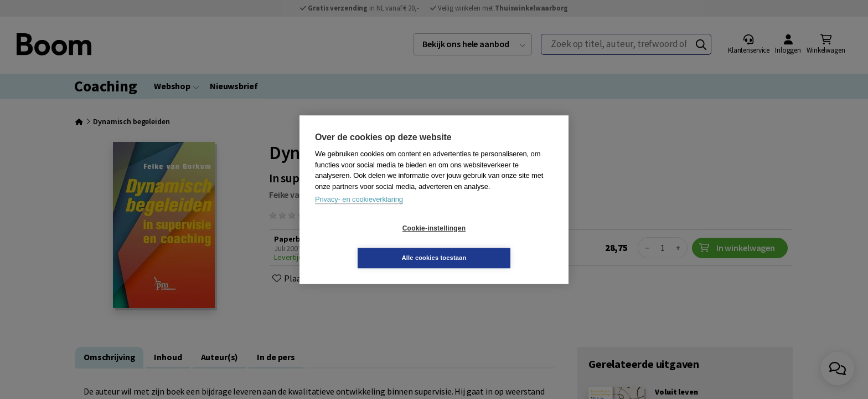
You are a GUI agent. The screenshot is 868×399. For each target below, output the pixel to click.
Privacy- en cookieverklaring (359, 214)
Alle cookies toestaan (500, 243)
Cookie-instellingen (368, 243)
